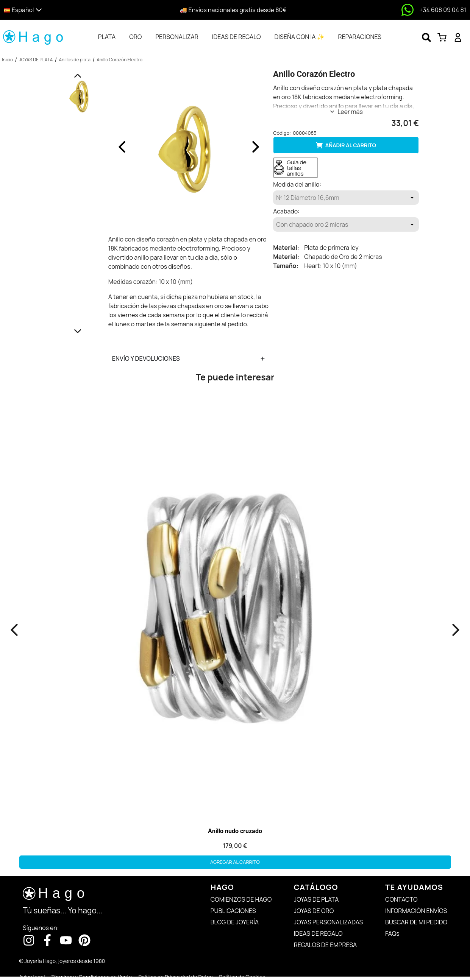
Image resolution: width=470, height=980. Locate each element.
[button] (60, 10)
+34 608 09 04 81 (443, 10)
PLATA (107, 37)
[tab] (107, 37)
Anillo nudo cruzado (235, 831)
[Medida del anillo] (346, 198)
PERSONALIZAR (177, 37)
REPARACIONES (360, 37)
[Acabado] (346, 224)
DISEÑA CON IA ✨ (300, 37)
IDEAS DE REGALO (237, 37)
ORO (135, 37)
